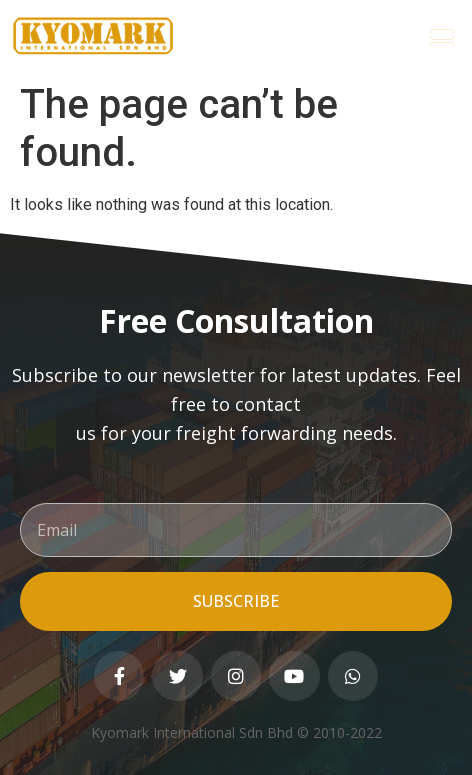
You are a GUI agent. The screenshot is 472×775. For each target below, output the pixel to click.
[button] (442, 36)
